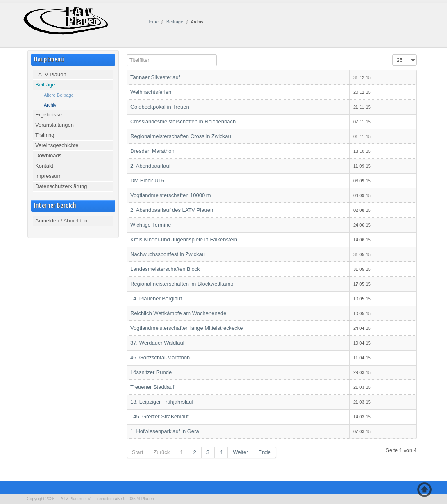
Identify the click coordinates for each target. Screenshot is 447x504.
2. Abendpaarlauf (150, 166)
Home (153, 22)
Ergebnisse (49, 115)
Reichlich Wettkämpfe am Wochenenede (178, 313)
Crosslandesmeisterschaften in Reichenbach (183, 121)
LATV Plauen (51, 74)
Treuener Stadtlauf (152, 387)
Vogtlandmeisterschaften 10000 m (171, 195)
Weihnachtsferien (151, 92)
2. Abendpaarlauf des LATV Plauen (172, 210)
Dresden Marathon (152, 151)
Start (137, 452)
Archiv (50, 105)
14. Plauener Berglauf (156, 299)
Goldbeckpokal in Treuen (160, 107)
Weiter (240, 452)
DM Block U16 (147, 180)
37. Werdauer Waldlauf (157, 343)
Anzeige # (392, 55)
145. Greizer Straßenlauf (159, 417)
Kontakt (44, 166)
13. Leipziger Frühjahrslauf (162, 402)
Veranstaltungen (54, 125)
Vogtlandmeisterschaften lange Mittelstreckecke (187, 328)
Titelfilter (127, 55)
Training (45, 135)
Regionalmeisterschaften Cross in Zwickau (181, 136)
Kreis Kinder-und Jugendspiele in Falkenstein (184, 240)
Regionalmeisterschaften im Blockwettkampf (183, 284)
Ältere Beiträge (59, 95)
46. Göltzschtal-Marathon (160, 358)
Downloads (48, 156)
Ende (264, 452)
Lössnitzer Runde (151, 372)
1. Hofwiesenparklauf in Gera (165, 431)
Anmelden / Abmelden (61, 221)
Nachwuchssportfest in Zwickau (168, 254)
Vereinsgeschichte (57, 145)
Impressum (48, 176)
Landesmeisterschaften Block (165, 269)
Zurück (161, 452)
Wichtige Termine (151, 225)
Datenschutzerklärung (61, 186)
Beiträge (175, 22)
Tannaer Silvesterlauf (155, 77)
